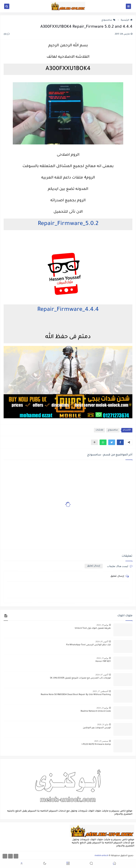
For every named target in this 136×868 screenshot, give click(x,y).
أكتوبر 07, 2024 (102, 675)
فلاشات (99, 430)
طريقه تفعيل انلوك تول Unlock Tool (93, 628)
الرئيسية (127, 20)
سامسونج (108, 20)
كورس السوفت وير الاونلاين (97, 728)
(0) (7, 34)
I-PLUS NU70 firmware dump (96, 744)
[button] (120, 442)
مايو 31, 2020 (103, 724)
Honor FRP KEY (103, 662)
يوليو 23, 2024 (102, 708)
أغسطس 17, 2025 (100, 691)
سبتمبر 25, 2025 (101, 741)
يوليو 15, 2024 (102, 658)
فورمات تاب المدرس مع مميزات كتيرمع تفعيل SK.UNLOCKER (80, 678)
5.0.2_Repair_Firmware (68, 224)
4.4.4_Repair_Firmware (68, 310)
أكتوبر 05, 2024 (102, 641)
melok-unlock (101, 856)
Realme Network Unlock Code (96, 711)
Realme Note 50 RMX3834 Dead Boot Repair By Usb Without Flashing (76, 695)
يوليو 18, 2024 (102, 625)
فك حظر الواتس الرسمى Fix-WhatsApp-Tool (88, 645)
